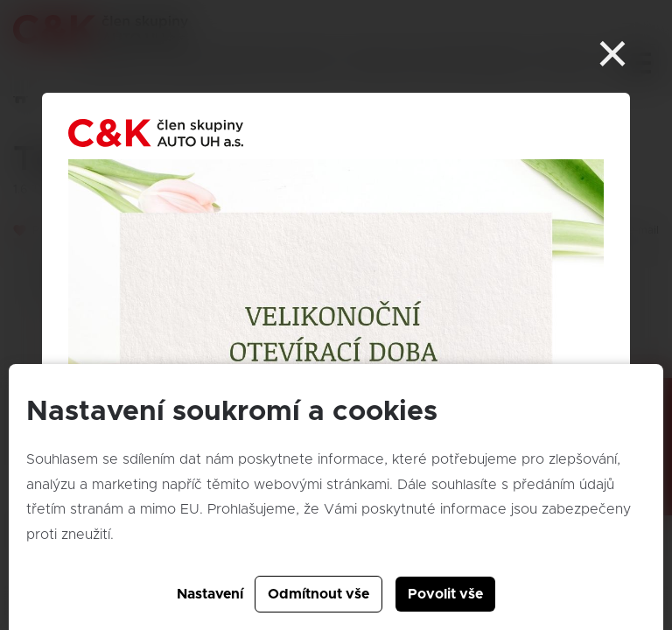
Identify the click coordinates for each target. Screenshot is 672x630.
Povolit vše (445, 594)
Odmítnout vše (318, 594)
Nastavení (210, 594)
